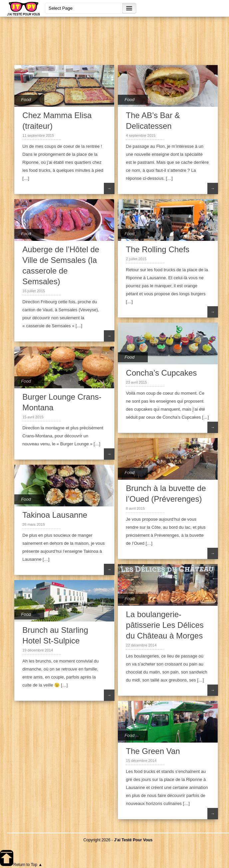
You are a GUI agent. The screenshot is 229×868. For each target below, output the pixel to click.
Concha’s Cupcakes (161, 373)
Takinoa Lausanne (55, 515)
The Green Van (153, 751)
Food (26, 100)
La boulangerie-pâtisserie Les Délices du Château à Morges (165, 625)
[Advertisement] (118, 40)
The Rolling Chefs (158, 249)
